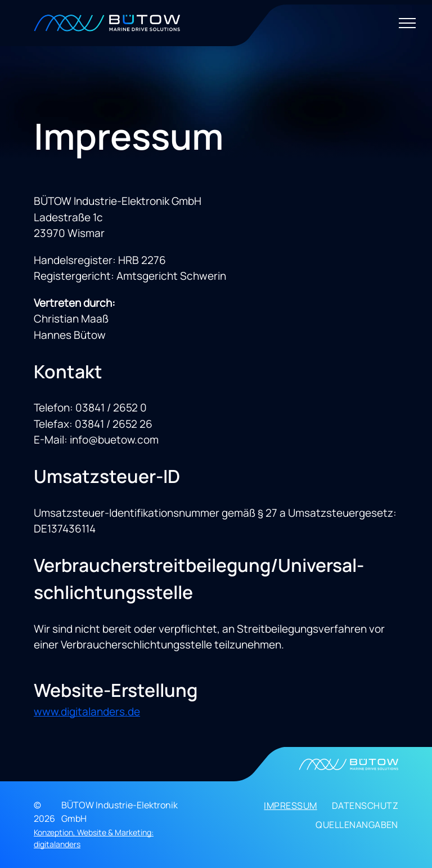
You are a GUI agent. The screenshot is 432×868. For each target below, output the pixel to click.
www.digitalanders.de (87, 712)
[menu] (407, 23)
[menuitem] (283, 808)
